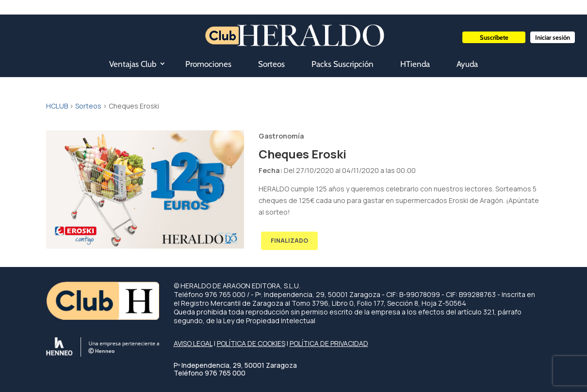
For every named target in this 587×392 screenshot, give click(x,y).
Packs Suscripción (342, 64)
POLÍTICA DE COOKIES (251, 343)
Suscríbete (494, 37)
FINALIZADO (289, 241)
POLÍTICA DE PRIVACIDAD (329, 343)
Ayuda (467, 64)
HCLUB (57, 106)
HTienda (415, 64)
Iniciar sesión (553, 37)
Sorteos (271, 64)
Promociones (208, 64)
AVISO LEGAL (193, 343)
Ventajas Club (133, 64)
